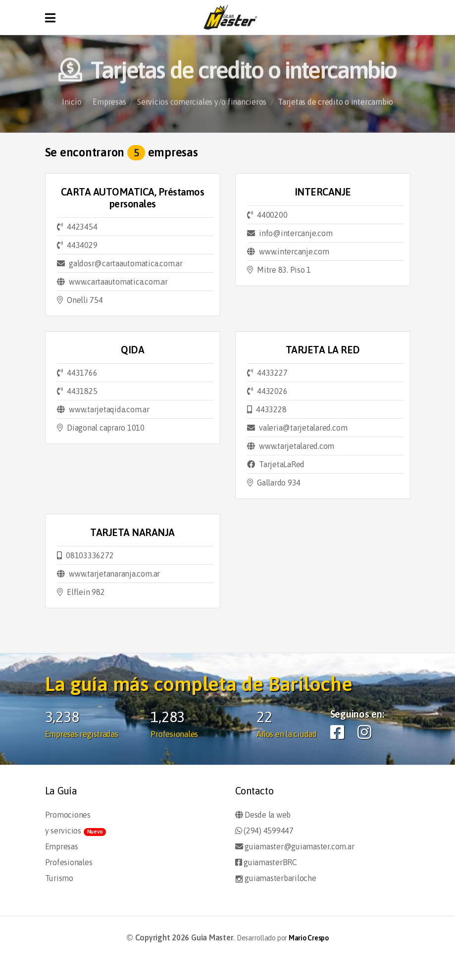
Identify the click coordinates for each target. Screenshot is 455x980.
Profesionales (69, 862)
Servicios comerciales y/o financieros (202, 106)
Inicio (72, 106)
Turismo (59, 878)
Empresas (109, 106)
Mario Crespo (309, 938)
